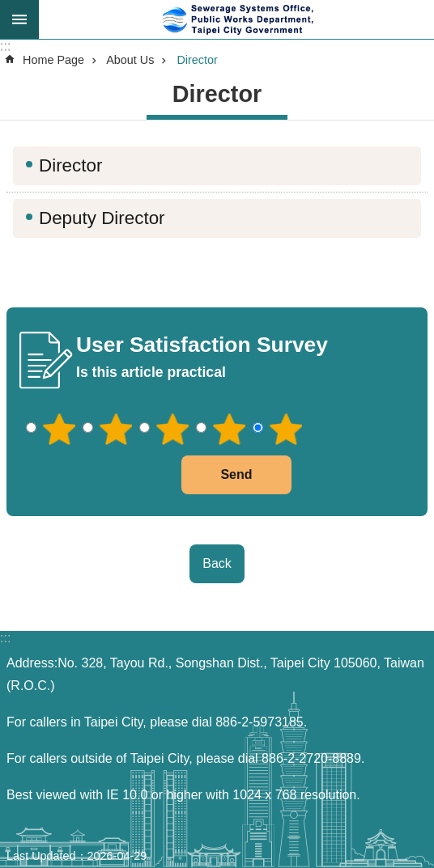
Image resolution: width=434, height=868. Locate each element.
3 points (172, 430)
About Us (130, 60)
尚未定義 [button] (19, 19)
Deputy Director (102, 218)
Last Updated (41, 856)
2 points (116, 430)
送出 (162, 475)
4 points (229, 430)
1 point (59, 430)
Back (217, 563)
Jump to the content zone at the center (9, 8)
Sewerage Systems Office (236, 19)
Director (197, 60)
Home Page (53, 60)
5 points (286, 430)
